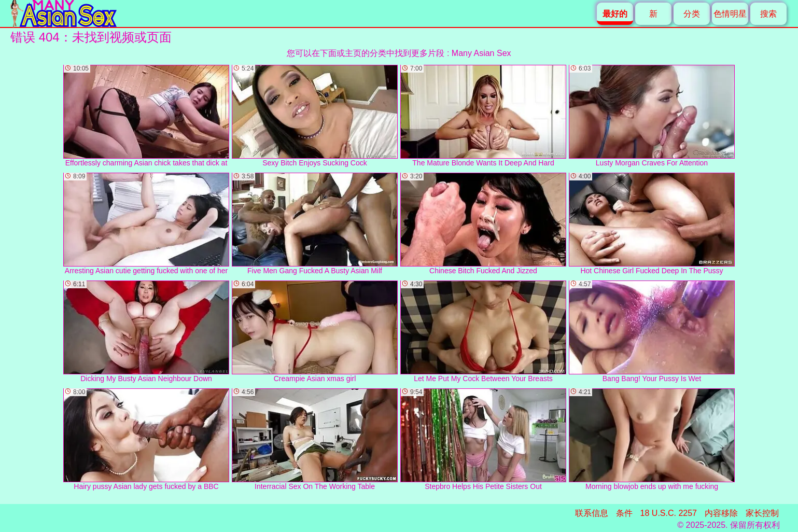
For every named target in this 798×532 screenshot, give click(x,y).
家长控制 (762, 513)
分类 (692, 14)
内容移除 (721, 513)
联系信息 (592, 513)
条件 (624, 513)
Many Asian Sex (481, 53)
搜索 (768, 14)
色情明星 (730, 14)
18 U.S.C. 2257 (669, 513)
